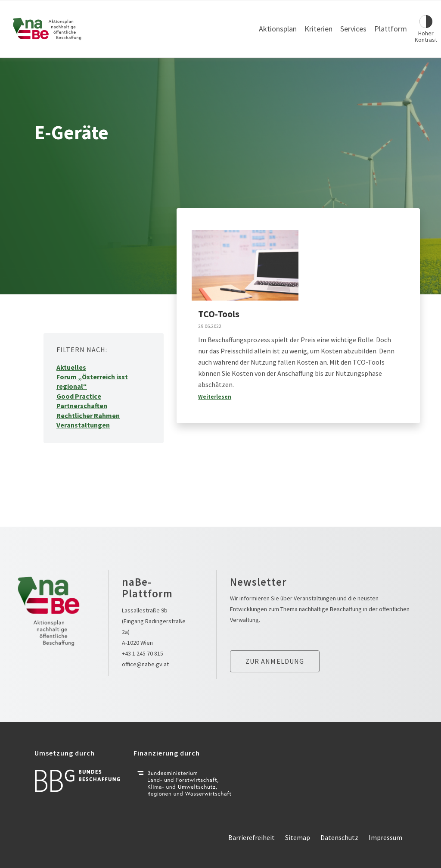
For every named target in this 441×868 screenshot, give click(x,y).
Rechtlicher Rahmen (88, 415)
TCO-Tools (219, 314)
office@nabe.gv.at (145, 664)
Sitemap (298, 837)
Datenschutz (339, 837)
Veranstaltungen (83, 425)
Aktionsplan (278, 29)
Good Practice (79, 396)
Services (353, 29)
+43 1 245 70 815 (143, 653)
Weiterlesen (215, 397)
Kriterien (318, 29)
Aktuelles (71, 367)
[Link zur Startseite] (47, 29)
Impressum (385, 837)
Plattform (391, 29)
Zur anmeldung (275, 661)
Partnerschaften (82, 406)
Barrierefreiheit (252, 837)
